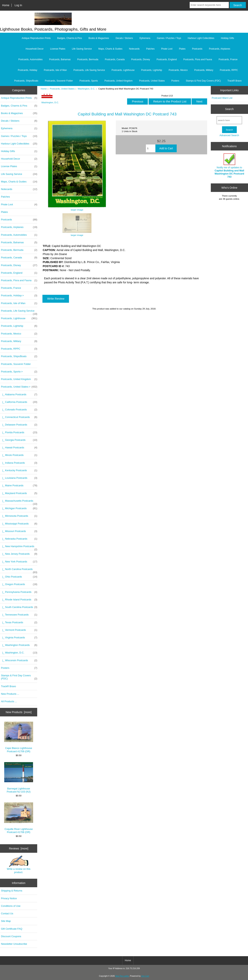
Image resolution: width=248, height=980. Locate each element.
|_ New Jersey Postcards (19, 554)
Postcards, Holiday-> (19, 296)
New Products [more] (19, 712)
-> (19, 387)
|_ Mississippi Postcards (19, 524)
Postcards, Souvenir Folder (59, 81)
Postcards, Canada (115, 59)
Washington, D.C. (86, 89)
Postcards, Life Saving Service (89, 70)
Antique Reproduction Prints (36, 38)
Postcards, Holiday (28, 70)
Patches (150, 49)
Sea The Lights (122, 976)
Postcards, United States (62, 89)
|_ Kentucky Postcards (19, 470)
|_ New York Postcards (19, 562)
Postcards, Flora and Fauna (198, 59)
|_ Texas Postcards (19, 622)
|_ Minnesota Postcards (19, 516)
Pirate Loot (167, 49)
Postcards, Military (204, 70)
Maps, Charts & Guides (110, 49)
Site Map (6, 921)
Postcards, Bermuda (88, 59)
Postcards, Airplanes (220, 49)
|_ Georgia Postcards (19, 440)
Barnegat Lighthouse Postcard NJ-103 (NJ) (19, 778)
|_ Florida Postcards (19, 432)
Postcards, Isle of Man (55, 70)
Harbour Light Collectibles (201, 38)
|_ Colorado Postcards (19, 410)
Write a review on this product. (19, 865)
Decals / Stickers (124, 38)
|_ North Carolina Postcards (19, 570)
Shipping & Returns (12, 891)
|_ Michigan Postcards (19, 508)
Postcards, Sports (89, 81)
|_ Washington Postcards (19, 645)
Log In (18, 5)
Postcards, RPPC (229, 70)
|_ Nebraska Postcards (19, 539)
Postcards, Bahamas (60, 59)
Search (229, 109)
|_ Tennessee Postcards (19, 615)
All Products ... (9, 701)
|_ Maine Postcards (19, 486)
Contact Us (7, 913)
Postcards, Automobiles (30, 59)
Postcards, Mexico (178, 70)
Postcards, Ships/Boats (26, 81)
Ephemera (145, 38)
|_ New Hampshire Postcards (19, 547)
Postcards (197, 49)
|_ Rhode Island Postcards (19, 600)
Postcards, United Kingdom (118, 81)
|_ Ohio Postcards (19, 577)
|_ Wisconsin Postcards (19, 660)
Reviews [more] (19, 848)
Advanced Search (229, 135)
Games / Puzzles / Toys (169, 38)
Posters (175, 81)
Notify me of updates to (229, 166)
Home (6, 5)
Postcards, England (167, 59)
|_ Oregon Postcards (19, 584)
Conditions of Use (11, 906)
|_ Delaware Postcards (19, 425)
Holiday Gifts (227, 38)
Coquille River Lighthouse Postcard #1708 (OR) (19, 818)
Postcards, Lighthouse (123, 70)
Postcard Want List (222, 98)
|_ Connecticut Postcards (19, 417)
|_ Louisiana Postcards (19, 478)
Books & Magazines (99, 38)
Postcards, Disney (141, 59)
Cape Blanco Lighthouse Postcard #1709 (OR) (19, 737)
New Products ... (10, 694)
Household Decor (35, 49)
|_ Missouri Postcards (19, 531)
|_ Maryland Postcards (19, 493)
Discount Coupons (11, 936)
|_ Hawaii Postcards (19, 448)
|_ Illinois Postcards (19, 455)
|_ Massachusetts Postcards (19, 502)
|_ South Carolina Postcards (19, 607)
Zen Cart (145, 976)
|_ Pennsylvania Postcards (19, 592)
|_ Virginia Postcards (19, 638)
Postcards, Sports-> (19, 372)
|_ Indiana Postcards (19, 463)
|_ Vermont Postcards (19, 630)
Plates (182, 49)
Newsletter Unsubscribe (14, 944)
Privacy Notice (9, 898)
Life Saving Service (82, 49)
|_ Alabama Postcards (19, 395)
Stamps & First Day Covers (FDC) (203, 81)
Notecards (134, 49)
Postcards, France (228, 59)
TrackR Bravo (235, 81)
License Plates (58, 49)
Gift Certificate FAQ (12, 929)
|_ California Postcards (19, 402)
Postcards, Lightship (152, 70)
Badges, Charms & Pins (69, 38)
